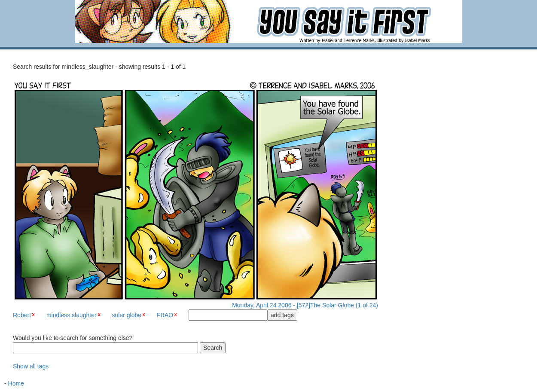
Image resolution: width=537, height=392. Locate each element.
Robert (22, 315)
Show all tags (31, 366)
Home (16, 383)
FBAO (165, 315)
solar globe (127, 315)
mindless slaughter (72, 315)
